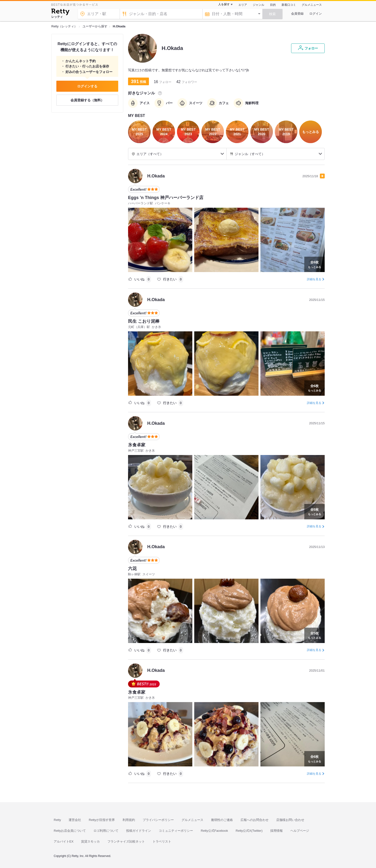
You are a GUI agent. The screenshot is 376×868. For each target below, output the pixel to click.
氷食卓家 (137, 445)
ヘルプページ (300, 831)
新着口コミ (289, 5)
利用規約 (129, 820)
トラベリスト (162, 841)
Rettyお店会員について (70, 831)
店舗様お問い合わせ (290, 820)
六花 (132, 569)
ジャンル (258, 5)
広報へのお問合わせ (255, 820)
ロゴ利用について (106, 831)
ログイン (316, 14)
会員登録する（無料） (87, 100)
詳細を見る (314, 279)
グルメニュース (312, 5)
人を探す (224, 4)
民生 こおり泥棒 (144, 321)
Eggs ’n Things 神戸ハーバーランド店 (166, 198)
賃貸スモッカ (90, 841)
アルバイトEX (64, 841)
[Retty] (60, 12)
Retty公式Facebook (214, 831)
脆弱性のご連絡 (222, 820)
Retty (57, 820)
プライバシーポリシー (158, 820)
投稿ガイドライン (139, 831)
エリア (243, 5)
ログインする (87, 86)
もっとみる (314, 264)
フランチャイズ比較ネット (126, 841)
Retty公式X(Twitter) (249, 831)
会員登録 (297, 14)
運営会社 (75, 820)
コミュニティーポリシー (176, 831)
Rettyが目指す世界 (102, 820)
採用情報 (276, 831)
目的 (273, 5)
